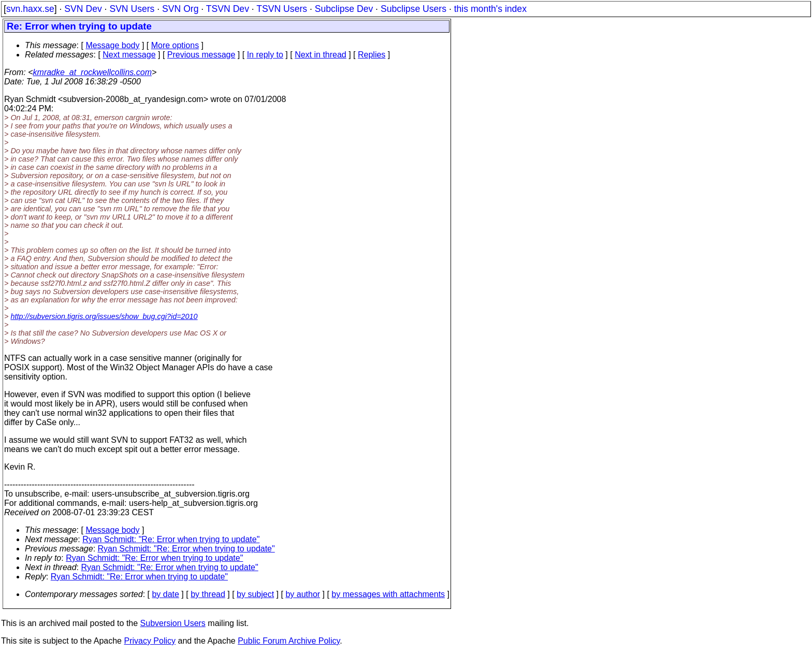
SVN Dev (83, 9)
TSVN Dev (228, 9)
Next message (129, 55)
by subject (255, 594)
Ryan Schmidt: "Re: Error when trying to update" (171, 539)
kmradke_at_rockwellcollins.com (92, 72)
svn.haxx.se (30, 9)
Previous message (201, 55)
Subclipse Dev (344, 9)
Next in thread (321, 55)
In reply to (265, 55)
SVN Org (180, 9)
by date (165, 594)
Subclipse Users (414, 9)
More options (175, 45)
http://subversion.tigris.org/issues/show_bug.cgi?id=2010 (104, 316)
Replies (372, 55)
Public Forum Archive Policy (289, 641)
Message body (112, 45)
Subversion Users (173, 623)
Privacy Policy (150, 641)
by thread (208, 594)
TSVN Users (282, 9)
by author (303, 594)
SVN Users (132, 9)
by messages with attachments (388, 594)
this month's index (490, 9)
